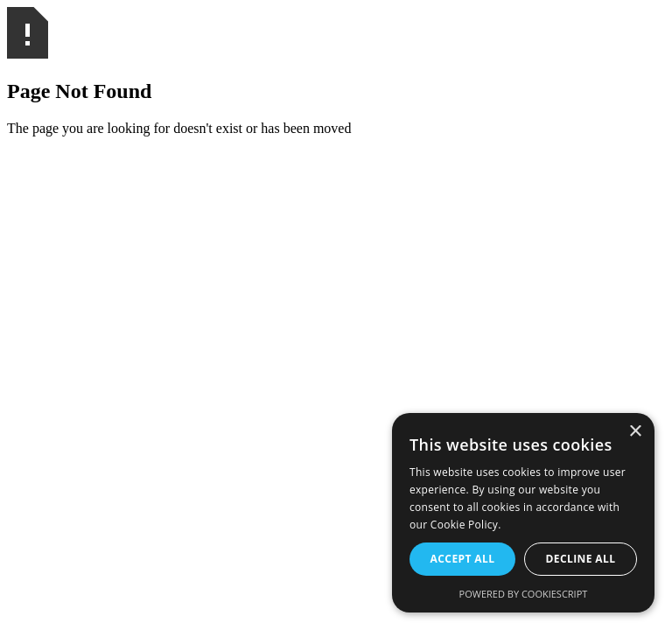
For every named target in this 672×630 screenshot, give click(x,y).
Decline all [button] (581, 559)
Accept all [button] (463, 559)
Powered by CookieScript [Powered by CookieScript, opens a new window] (524, 594)
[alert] (523, 513)
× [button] (635, 432)
